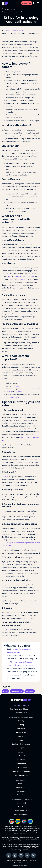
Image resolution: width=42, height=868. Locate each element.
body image (14, 397)
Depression (21, 729)
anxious (9, 392)
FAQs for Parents (21, 775)
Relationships (21, 733)
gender (19, 276)
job (3, 279)
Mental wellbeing (17, 691)
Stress (21, 740)
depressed (19, 392)
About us (21, 783)
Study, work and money (21, 744)
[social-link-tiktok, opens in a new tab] (9, 855)
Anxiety (21, 721)
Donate (21, 807)
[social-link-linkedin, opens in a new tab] (33, 855)
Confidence (11, 9)
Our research (21, 787)
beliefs (12, 279)
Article (5, 691)
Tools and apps (21, 768)
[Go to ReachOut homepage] (5, 3)
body (9, 276)
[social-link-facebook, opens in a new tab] (27, 855)
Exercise (5, 477)
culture (22, 279)
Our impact (21, 791)
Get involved (21, 803)
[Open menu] (38, 3)
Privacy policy (24, 860)
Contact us (21, 795)
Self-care (21, 736)
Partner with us (21, 811)
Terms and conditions (13, 860)
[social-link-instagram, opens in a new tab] (15, 855)
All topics (21, 748)
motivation (16, 386)
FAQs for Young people (21, 772)
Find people (6, 629)
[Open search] (34, 3)
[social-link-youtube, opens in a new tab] (21, 855)
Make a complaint (21, 815)
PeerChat (21, 760)
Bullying (21, 725)
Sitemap (32, 860)
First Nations (21, 764)
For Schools (21, 713)
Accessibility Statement (21, 863)
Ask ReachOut (21, 756)
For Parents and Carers (21, 709)
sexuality (30, 276)
